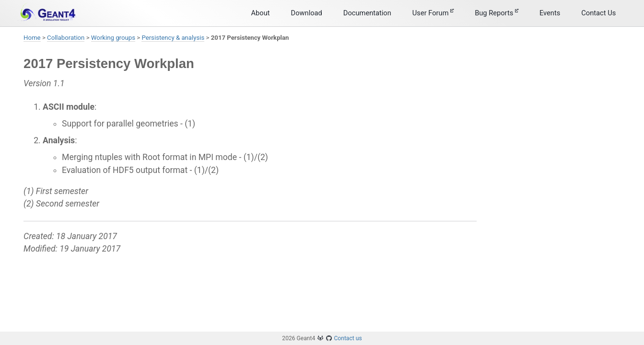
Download (307, 13)
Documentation (367, 13)
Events (550, 13)
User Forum (433, 13)
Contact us (348, 338)
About (261, 13)
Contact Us (598, 13)
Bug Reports (497, 13)
